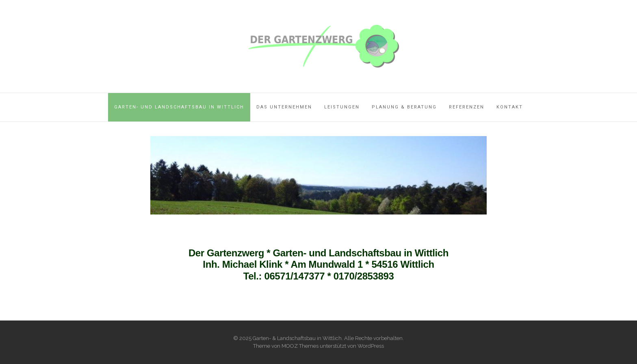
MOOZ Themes (300, 346)
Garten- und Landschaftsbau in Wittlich (179, 107)
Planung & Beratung (404, 107)
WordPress (371, 346)
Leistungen (342, 107)
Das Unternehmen (284, 107)
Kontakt (510, 107)
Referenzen (467, 107)
